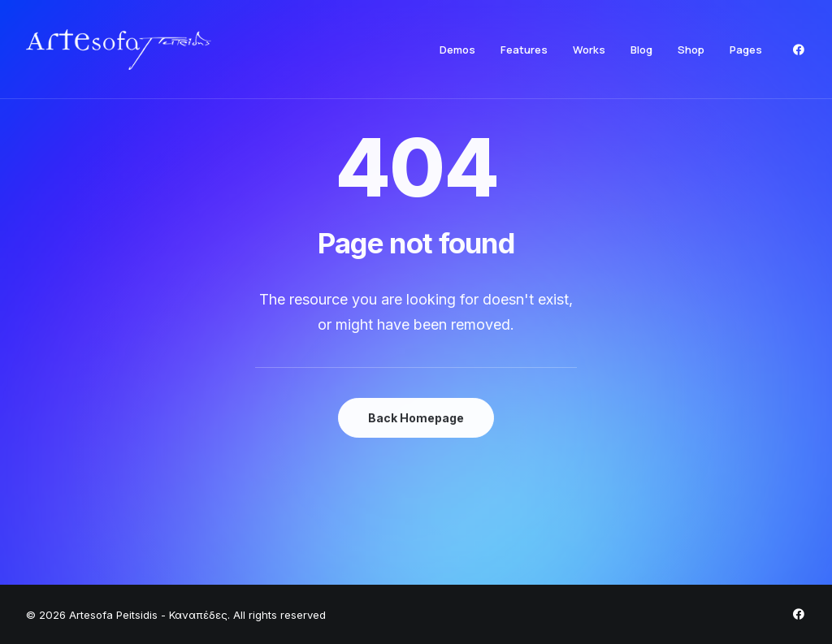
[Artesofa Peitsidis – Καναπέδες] (119, 50)
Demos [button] (457, 50)
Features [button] (524, 50)
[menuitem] (457, 50)
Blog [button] (641, 50)
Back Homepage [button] (416, 418)
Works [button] (589, 50)
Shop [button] (691, 50)
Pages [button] (746, 50)
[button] (799, 50)
